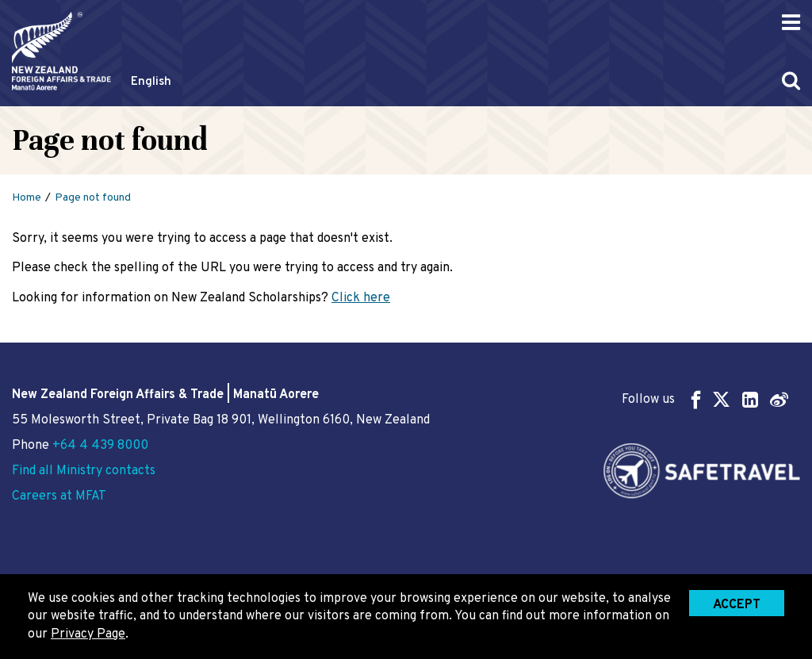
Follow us (705, 399)
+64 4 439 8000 (100, 446)
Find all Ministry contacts (84, 471)
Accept (737, 605)
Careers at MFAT (59, 496)
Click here (361, 298)
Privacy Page (88, 634)
